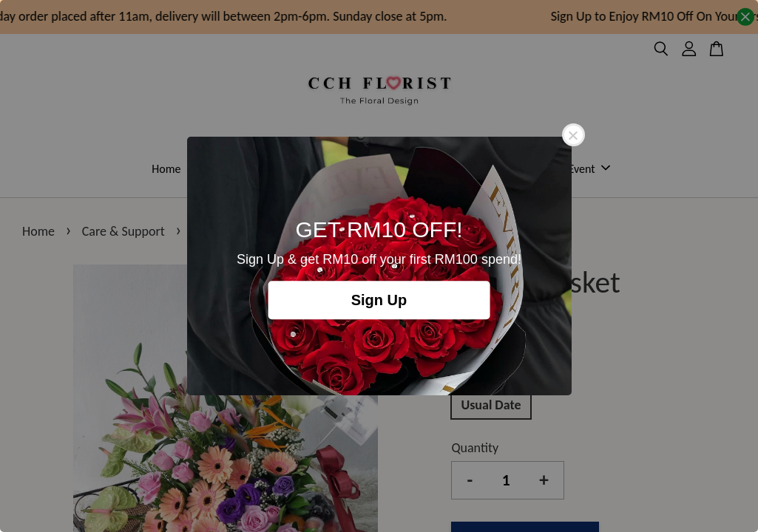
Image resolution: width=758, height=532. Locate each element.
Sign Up (379, 300)
